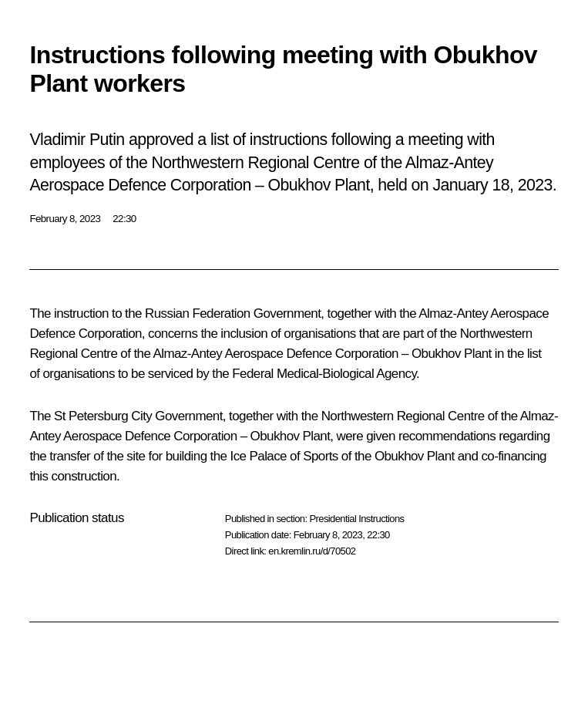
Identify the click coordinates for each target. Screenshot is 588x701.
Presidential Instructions (356, 519)
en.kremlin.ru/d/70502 (312, 551)
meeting (435, 140)
